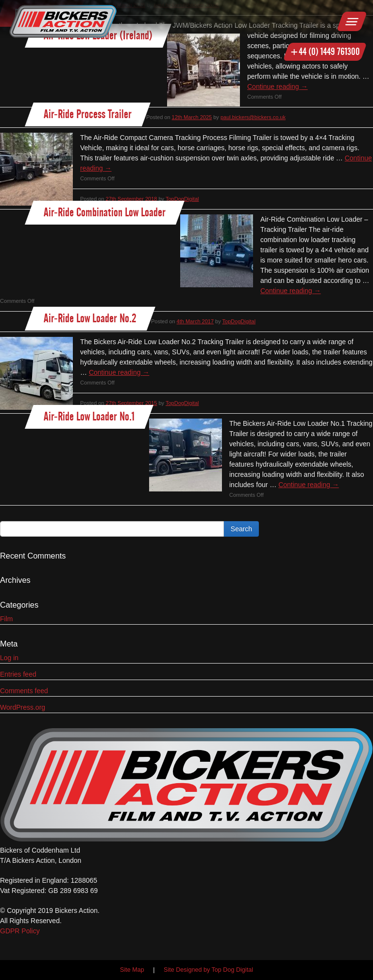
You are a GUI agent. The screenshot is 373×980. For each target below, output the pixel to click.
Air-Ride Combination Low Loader (105, 212)
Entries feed (18, 674)
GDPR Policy (20, 931)
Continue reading (278, 87)
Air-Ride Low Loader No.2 (90, 318)
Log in (9, 658)
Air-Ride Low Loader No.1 (89, 416)
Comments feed (24, 691)
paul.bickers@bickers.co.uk (253, 117)
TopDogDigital (182, 199)
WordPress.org (23, 707)
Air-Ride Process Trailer (88, 114)
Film (6, 619)
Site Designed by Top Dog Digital (208, 970)
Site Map (132, 970)
